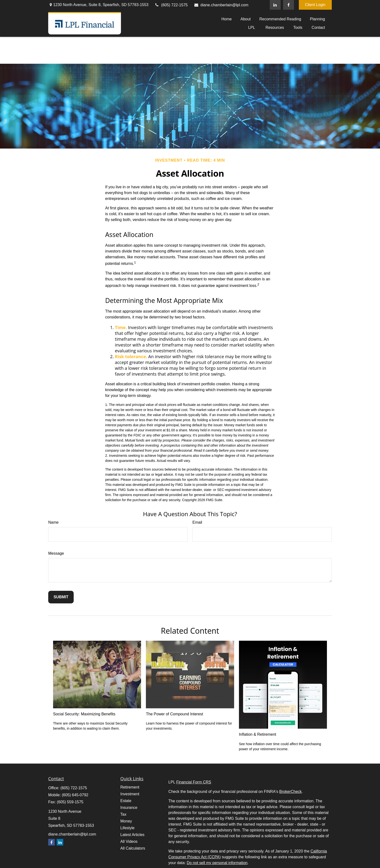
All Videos (129, 841)
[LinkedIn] (275, 5)
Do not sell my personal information (217, 863)
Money (126, 821)
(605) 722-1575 (171, 5)
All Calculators (133, 848)
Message (56, 553)
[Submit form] (61, 597)
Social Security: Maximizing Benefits (84, 714)
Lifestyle (128, 828)
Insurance (129, 808)
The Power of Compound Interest (174, 714)
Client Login (315, 5)
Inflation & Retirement (258, 734)
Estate (126, 801)
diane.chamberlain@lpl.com (221, 5)
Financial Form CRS (194, 782)
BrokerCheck (290, 792)
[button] (226, 19)
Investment (130, 794)
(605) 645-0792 (75, 795)
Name (53, 522)
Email (197, 522)
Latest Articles (133, 835)
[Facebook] (289, 5)
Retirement (130, 787)
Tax (123, 814)
